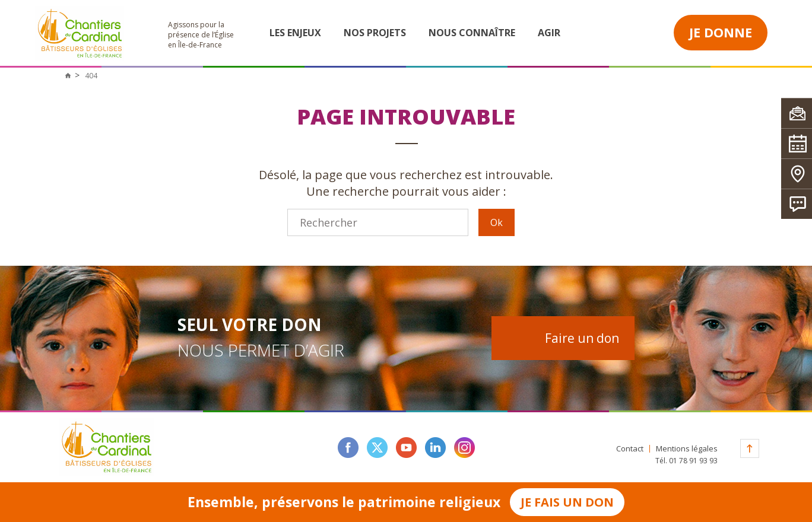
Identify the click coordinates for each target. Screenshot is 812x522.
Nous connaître (472, 33)
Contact (630, 449)
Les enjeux (295, 33)
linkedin (435, 448)
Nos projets (375, 33)
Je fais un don (567, 502)
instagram (464, 448)
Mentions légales (687, 449)
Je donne (721, 32)
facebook (348, 448)
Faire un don (582, 338)
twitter (377, 448)
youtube (406, 448)
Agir (549, 33)
